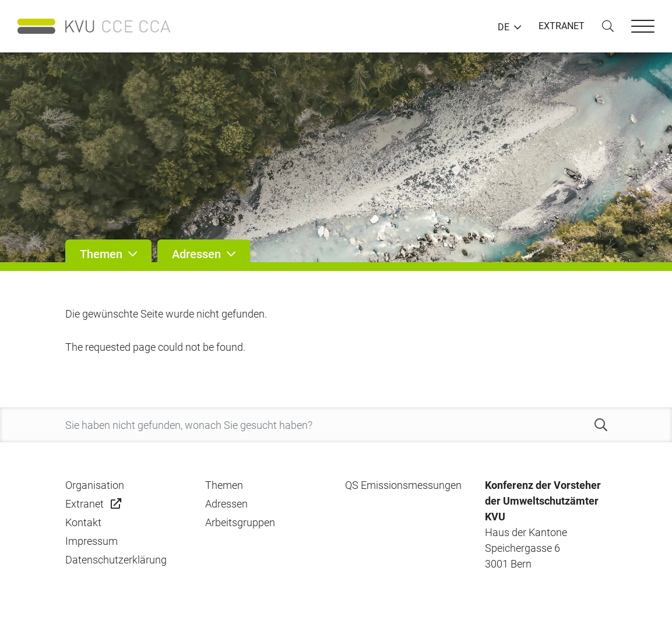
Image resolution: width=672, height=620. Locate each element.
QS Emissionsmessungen (403, 485)
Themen (224, 485)
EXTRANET (562, 26)
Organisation (95, 485)
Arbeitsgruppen (240, 522)
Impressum (92, 541)
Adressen (226, 504)
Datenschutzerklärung (116, 560)
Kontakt (83, 522)
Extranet (85, 504)
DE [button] (504, 27)
